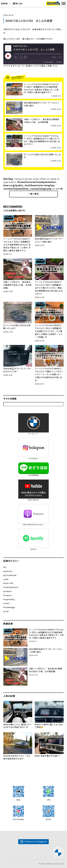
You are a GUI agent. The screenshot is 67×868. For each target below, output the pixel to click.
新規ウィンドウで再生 (36, 66)
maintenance (11, 587)
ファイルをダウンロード (14, 66)
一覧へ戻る (33, 194)
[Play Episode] (8, 56)
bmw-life (8, 583)
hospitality (9, 599)
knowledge (9, 607)
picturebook (10, 575)
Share (59, 62)
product (8, 591)
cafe (6, 579)
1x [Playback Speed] (20, 57)
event (7, 603)
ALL (5, 567)
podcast (8, 571)
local (6, 611)
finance (8, 595)
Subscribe (48, 62)
